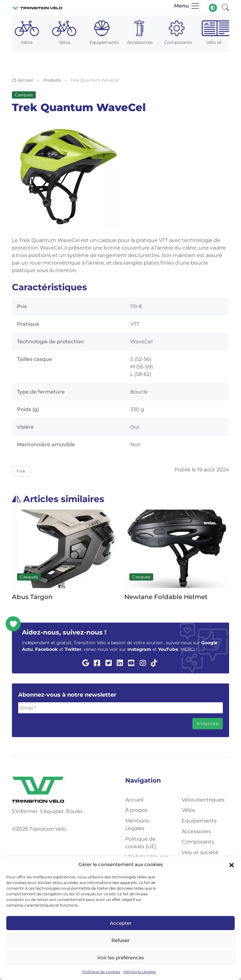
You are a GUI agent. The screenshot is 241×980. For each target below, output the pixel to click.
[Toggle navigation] (187, 8)
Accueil (26, 80)
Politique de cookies (101, 972)
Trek (21, 471)
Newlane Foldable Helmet (166, 597)
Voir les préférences (121, 958)
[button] (232, 865)
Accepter (121, 923)
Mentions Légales (140, 972)
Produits (52, 80)
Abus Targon (32, 597)
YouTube (168, 649)
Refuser (120, 940)
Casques (24, 95)
